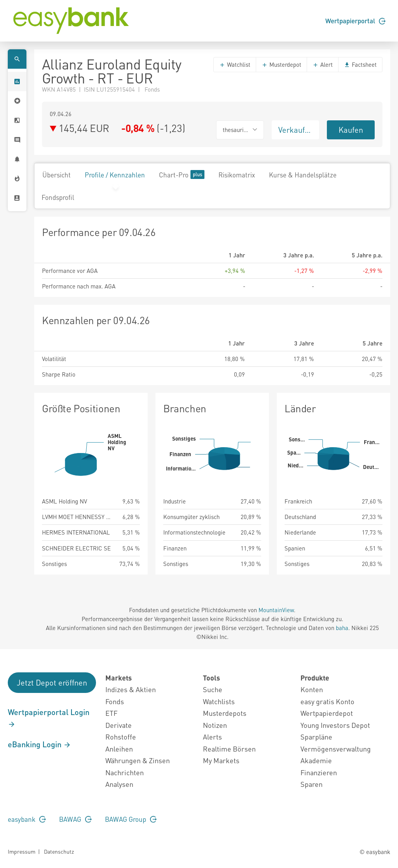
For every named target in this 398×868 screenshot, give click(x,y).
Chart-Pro (182, 174)
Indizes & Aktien (131, 689)
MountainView (276, 610)
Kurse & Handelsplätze (303, 175)
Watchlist (235, 64)
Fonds (115, 701)
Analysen (119, 784)
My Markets (221, 760)
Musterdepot (281, 64)
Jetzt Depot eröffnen (52, 682)
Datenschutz (59, 851)
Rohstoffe (121, 737)
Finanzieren (319, 772)
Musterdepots (225, 713)
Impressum (22, 851)
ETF (111, 713)
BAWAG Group (131, 819)
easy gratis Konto (327, 701)
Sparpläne (316, 737)
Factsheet (360, 64)
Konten (312, 689)
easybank (27, 819)
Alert (323, 64)
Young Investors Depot (335, 725)
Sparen (312, 784)
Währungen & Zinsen (138, 760)
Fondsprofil (58, 197)
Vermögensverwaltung (336, 749)
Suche (213, 689)
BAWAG (75, 819)
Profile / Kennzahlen (115, 175)
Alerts (212, 737)
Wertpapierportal (355, 21)
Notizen (215, 725)
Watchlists (219, 701)
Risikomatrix (237, 175)
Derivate (119, 725)
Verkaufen (296, 130)
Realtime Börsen (229, 749)
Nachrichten (125, 772)
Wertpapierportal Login (49, 718)
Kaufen (351, 130)
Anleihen (119, 749)
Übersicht (57, 175)
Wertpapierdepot (327, 713)
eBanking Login (39, 744)
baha (342, 628)
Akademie (316, 760)
